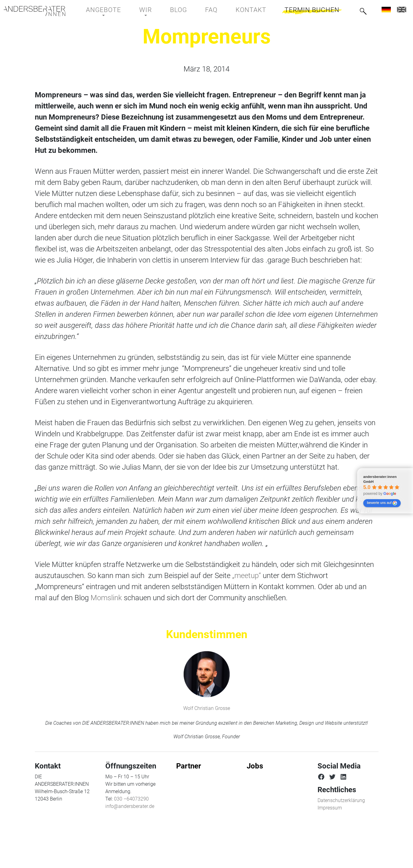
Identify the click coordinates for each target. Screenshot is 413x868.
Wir (146, 10)
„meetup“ (247, 576)
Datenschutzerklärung (341, 800)
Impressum (330, 808)
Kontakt (251, 10)
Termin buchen (312, 10)
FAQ (211, 10)
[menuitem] (386, 9)
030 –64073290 (131, 799)
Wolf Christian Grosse (207, 708)
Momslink (106, 598)
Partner (189, 766)
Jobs (255, 766)
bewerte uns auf (382, 503)
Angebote (103, 10)
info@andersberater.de (130, 806)
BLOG (178, 10)
